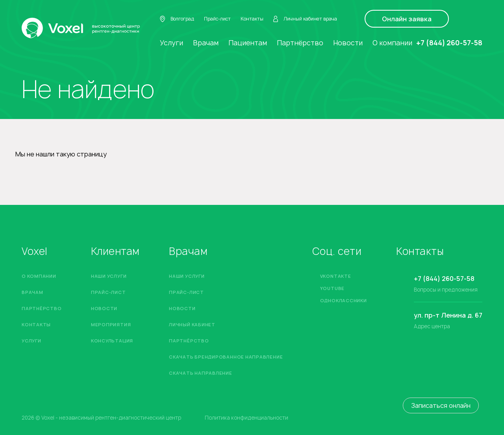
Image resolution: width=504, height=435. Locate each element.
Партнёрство (300, 43)
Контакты (252, 19)
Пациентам (248, 43)
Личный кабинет (192, 324)
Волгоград (177, 19)
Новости (348, 43)
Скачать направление (201, 373)
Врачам (206, 43)
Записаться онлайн (441, 405)
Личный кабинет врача (305, 19)
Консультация (112, 341)
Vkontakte (336, 276)
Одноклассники (344, 300)
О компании (392, 43)
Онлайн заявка (407, 19)
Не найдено (88, 89)
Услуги (171, 43)
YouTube (332, 288)
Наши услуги (109, 276)
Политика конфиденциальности (246, 418)
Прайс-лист (217, 19)
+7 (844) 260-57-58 (449, 43)
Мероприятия (111, 324)
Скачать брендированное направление (226, 357)
